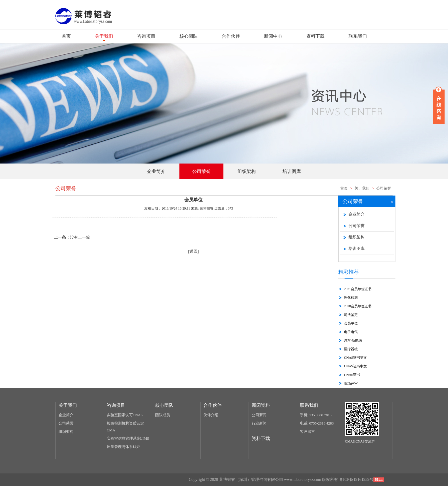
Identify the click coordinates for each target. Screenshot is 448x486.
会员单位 (351, 323)
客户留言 (307, 432)
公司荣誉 (384, 188)
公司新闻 (259, 415)
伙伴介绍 (211, 415)
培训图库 (357, 249)
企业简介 (357, 214)
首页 (66, 36)
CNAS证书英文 (355, 358)
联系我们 (358, 36)
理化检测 (351, 298)
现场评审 (351, 383)
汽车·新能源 (353, 340)
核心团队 (189, 36)
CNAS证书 (352, 375)
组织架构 (357, 237)
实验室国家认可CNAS (125, 415)
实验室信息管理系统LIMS (128, 438)
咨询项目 (146, 36)
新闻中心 (273, 36)
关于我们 (104, 36)
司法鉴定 (351, 315)
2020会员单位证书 (358, 306)
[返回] (193, 251)
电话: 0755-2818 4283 (317, 423)
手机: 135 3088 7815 (316, 415)
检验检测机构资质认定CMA (125, 427)
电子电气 (351, 332)
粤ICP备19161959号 (356, 480)
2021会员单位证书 (358, 289)
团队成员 (163, 415)
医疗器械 (351, 349)
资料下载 (315, 36)
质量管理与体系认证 (124, 447)
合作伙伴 (231, 36)
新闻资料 (261, 405)
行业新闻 (259, 423)
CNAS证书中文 (355, 366)
